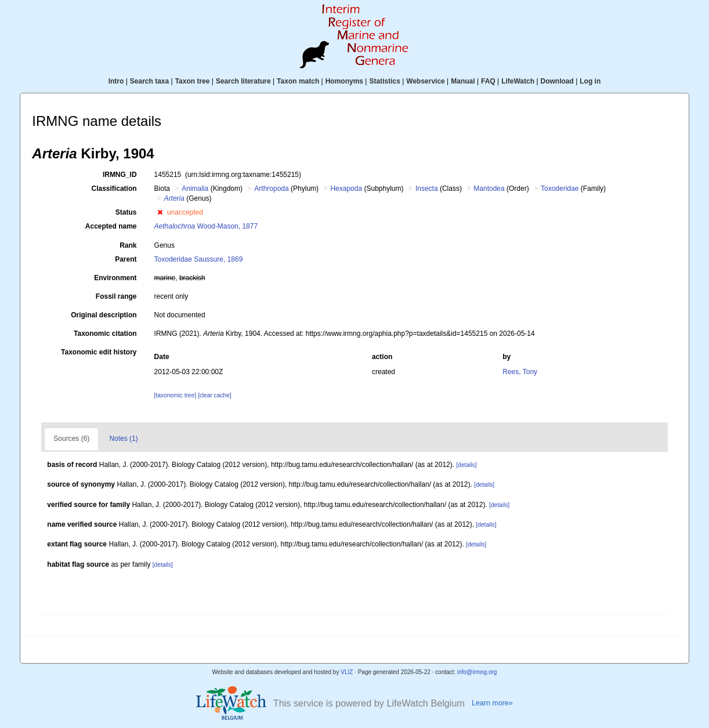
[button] (160, 212)
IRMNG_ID (120, 175)
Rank (128, 245)
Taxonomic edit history (99, 352)
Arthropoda (271, 189)
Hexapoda (346, 189)
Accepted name (111, 226)
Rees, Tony (520, 372)
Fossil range (116, 296)
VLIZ (347, 672)
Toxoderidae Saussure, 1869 (199, 259)
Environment (115, 278)
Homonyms (344, 81)
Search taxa (149, 81)
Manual (463, 81)
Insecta (427, 189)
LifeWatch (518, 81)
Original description (104, 315)
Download (557, 81)
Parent (126, 259)
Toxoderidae (560, 189)
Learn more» (492, 703)
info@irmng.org (477, 672)
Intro (116, 81)
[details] (466, 465)
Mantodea (489, 189)
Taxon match (298, 81)
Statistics (384, 81)
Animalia (195, 189)
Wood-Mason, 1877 (206, 226)
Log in (590, 81)
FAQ (488, 81)
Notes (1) (123, 439)
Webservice (426, 81)
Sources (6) (71, 439)
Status (126, 212)
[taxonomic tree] (175, 395)
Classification (114, 189)
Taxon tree (193, 81)
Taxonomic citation (105, 334)
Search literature (243, 81)
